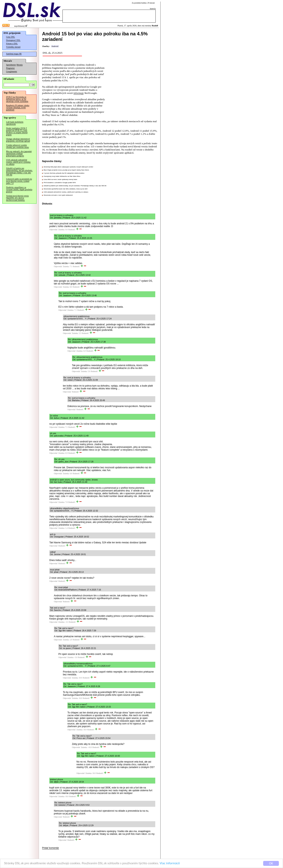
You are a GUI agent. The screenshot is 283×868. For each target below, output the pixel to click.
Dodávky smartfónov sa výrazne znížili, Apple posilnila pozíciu (19, 189)
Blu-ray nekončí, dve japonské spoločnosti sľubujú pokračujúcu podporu (19, 154)
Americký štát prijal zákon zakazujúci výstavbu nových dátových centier (68, 167)
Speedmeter (11, 65)
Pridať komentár (51, 848)
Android (55, 46)
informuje (79, 93)
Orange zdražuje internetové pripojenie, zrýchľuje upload (18, 140)
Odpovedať (53, 230)
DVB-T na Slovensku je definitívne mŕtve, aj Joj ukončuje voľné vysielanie (17, 99)
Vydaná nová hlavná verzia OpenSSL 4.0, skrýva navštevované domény (17, 198)
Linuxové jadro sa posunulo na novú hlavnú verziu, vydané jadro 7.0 (19, 181)
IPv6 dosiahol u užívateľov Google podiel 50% (60, 183)
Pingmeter (10, 68)
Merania (20, 65)
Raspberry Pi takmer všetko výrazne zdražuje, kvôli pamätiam (18, 108)
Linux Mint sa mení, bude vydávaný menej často (60, 179)
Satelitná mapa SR (14, 54)
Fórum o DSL (12, 44)
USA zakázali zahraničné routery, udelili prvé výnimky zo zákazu (18, 162)
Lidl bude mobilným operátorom (15, 123)
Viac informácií (170, 864)
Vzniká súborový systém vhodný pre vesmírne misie (17, 146)
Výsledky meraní (13, 47)
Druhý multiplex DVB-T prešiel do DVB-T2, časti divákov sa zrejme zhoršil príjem (17, 131)
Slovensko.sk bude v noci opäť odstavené (58, 195)
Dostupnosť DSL (13, 40)
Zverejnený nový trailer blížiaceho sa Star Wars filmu (62, 176)
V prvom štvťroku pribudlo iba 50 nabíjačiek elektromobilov (64, 173)
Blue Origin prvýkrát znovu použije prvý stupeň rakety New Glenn (66, 170)
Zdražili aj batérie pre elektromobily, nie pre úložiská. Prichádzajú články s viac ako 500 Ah (19, 171)
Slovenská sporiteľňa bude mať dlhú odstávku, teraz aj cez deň (66, 189)
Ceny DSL (11, 37)
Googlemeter (12, 71)
